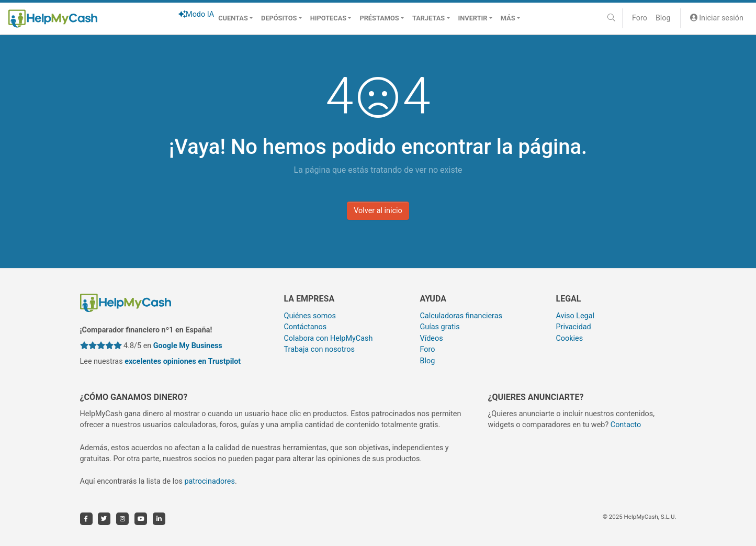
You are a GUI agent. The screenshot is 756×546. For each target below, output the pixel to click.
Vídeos (431, 338)
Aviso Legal (575, 316)
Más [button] (508, 18)
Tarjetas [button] (428, 18)
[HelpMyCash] (53, 18)
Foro (640, 18)
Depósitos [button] (279, 18)
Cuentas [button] (233, 18)
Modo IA (196, 14)
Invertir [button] (473, 18)
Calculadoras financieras (461, 316)
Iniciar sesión (717, 18)
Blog (663, 18)
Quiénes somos (310, 316)
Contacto (626, 425)
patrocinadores (210, 481)
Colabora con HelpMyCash (329, 338)
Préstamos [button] (379, 18)
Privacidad (573, 327)
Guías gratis (439, 327)
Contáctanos (306, 327)
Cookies (569, 338)
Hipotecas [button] (328, 18)
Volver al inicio (378, 211)
